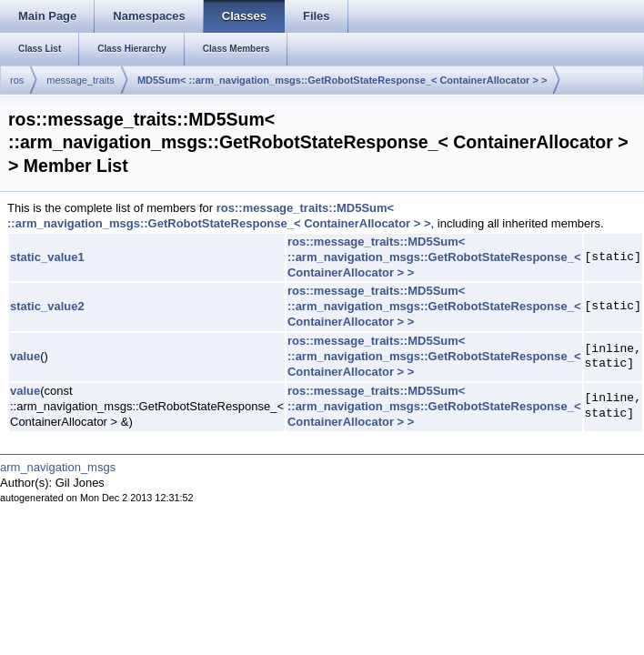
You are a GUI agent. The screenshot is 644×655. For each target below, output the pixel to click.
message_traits (80, 80)
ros (17, 80)
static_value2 (47, 306)
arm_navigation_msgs (58, 467)
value (25, 356)
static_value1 (47, 257)
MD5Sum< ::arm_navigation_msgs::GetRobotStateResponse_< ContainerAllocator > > (342, 80)
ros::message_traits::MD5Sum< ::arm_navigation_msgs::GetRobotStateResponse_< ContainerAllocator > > (219, 216)
